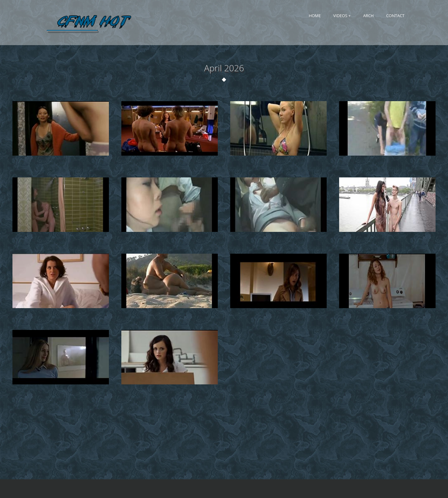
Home (315, 16)
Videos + (342, 16)
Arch (368, 16)
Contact (395, 16)
